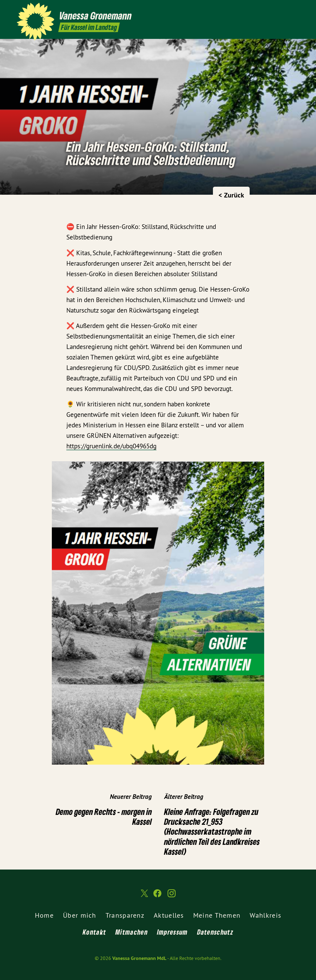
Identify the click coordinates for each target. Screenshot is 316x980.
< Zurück (231, 195)
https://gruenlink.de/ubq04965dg (111, 446)
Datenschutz (215, 932)
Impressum (173, 932)
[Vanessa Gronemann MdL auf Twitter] (277, 8)
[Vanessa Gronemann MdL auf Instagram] (296, 8)
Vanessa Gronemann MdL (139, 958)
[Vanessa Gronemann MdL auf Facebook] (287, 8)
